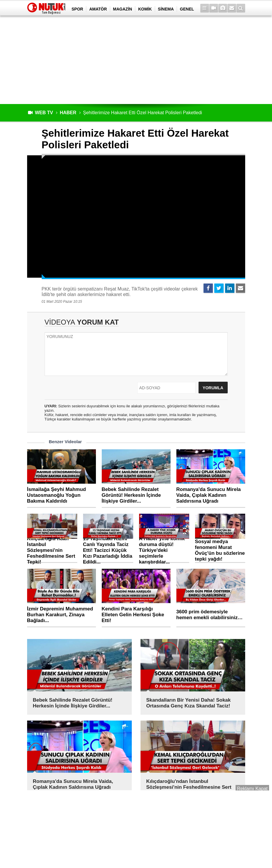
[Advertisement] (136, 60)
